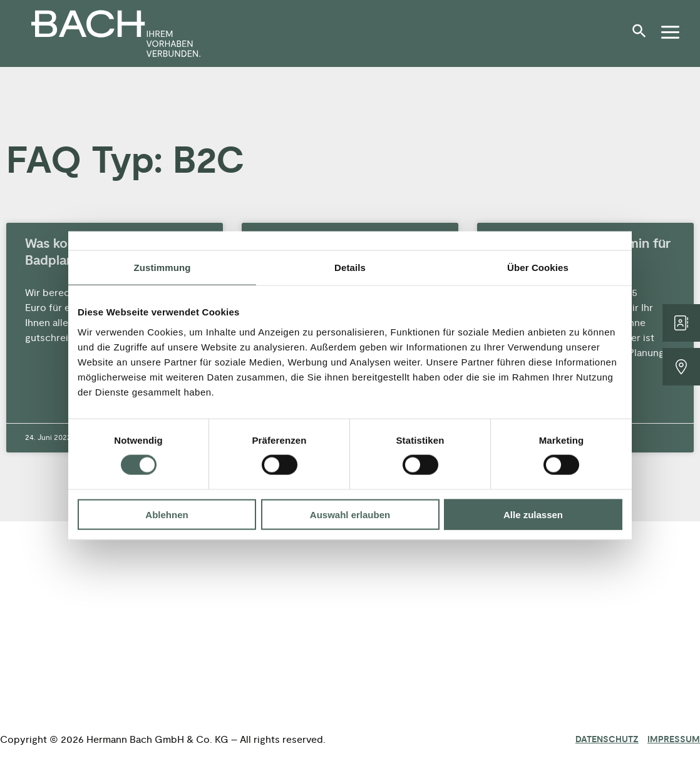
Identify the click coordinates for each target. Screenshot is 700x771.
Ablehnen (167, 514)
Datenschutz (607, 740)
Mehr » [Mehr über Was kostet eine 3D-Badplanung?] (39, 370)
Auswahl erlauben (350, 514)
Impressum (674, 740)
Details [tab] (350, 268)
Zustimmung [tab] (162, 268)
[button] (642, 36)
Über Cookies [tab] (538, 268)
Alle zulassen (533, 514)
